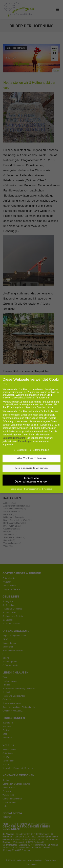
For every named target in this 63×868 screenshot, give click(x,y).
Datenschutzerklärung (14, 432)
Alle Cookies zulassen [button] (32, 452)
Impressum (48, 483)
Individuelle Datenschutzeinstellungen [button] (31, 474)
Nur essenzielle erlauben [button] (32, 462)
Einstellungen (25, 435)
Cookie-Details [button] (17, 483)
